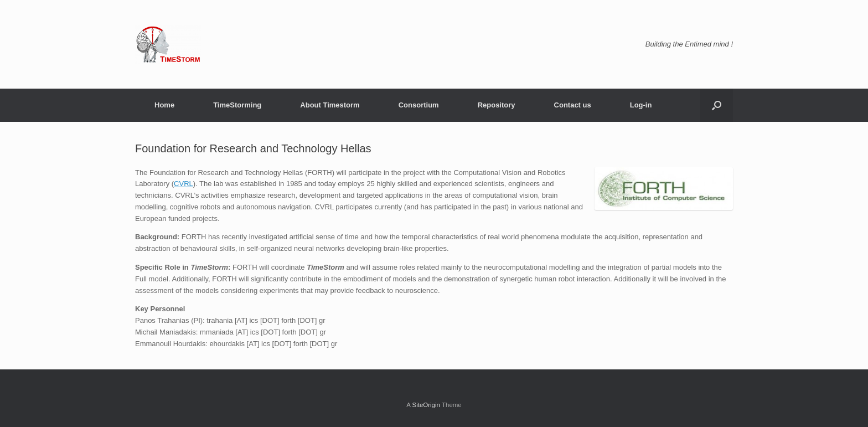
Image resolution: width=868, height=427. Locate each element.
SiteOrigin (426, 405)
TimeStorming (237, 105)
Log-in (641, 105)
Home (164, 105)
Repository (497, 105)
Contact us (573, 105)
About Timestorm (330, 105)
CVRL (184, 184)
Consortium (419, 105)
